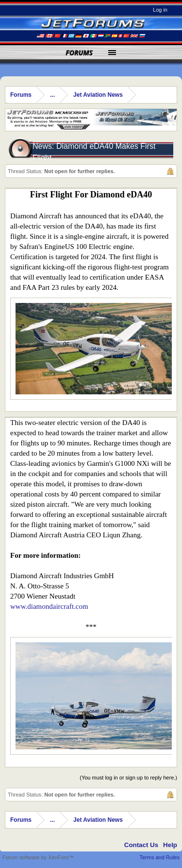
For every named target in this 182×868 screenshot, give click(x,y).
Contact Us (141, 845)
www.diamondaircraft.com (49, 606)
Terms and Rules (159, 857)
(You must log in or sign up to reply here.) (128, 778)
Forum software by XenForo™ (38, 857)
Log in (160, 10)
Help (170, 845)
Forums (80, 53)
